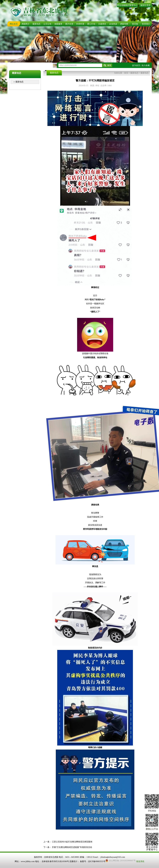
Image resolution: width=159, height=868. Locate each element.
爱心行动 (91, 24)
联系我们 (146, 24)
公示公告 (47, 24)
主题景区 (102, 24)
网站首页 (14, 24)
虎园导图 (124, 24)
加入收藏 (146, 65)
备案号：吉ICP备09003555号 (93, 861)
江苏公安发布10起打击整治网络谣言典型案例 (72, 842)
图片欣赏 (69, 24)
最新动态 (36, 24)
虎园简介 (26, 24)
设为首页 (136, 65)
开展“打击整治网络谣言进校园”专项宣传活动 (72, 847)
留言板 (135, 24)
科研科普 (80, 24)
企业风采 (113, 24)
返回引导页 (145, 5)
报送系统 (140, 861)
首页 (126, 73)
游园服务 (58, 24)
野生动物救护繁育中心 (127, 5)
